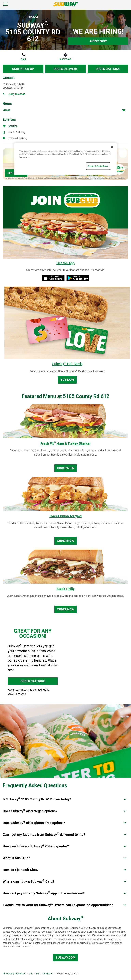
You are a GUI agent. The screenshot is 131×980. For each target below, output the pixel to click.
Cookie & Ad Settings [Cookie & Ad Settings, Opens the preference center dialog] (98, 166)
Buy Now (67, 380)
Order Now (66, 468)
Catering (13, 126)
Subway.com (66, 957)
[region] (65, 159)
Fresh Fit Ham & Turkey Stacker (65, 443)
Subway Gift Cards (67, 364)
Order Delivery (66, 69)
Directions (65, 59)
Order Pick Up (23, 69)
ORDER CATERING (33, 681)
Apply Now (98, 41)
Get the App (65, 263)
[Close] (112, 147)
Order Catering (108, 69)
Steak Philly (65, 589)
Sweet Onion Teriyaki (65, 516)
